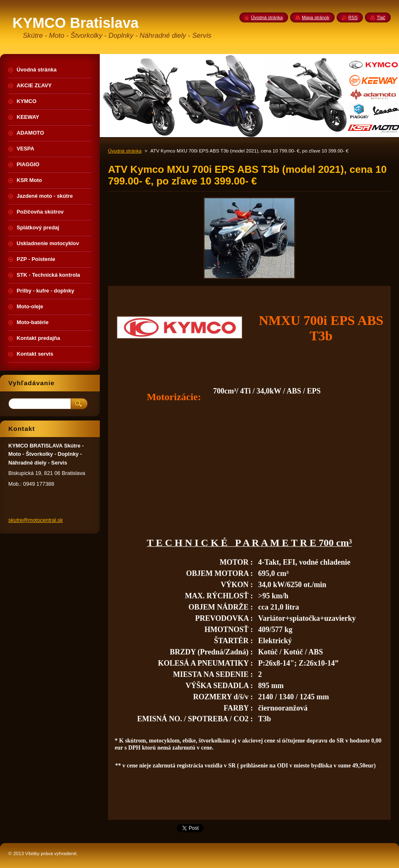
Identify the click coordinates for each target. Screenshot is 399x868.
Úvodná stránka (125, 151)
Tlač (381, 17)
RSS (353, 17)
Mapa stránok (315, 17)
